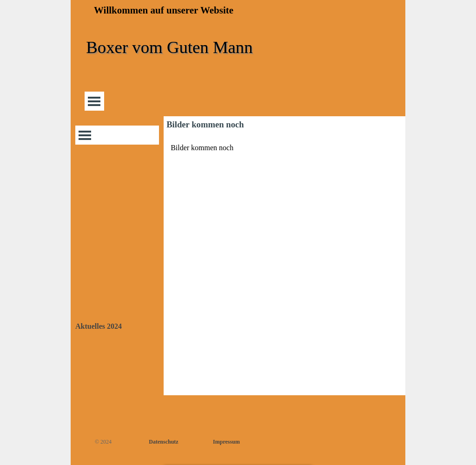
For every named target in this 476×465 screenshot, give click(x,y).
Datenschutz (163, 442)
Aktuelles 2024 (99, 326)
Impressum (226, 442)
